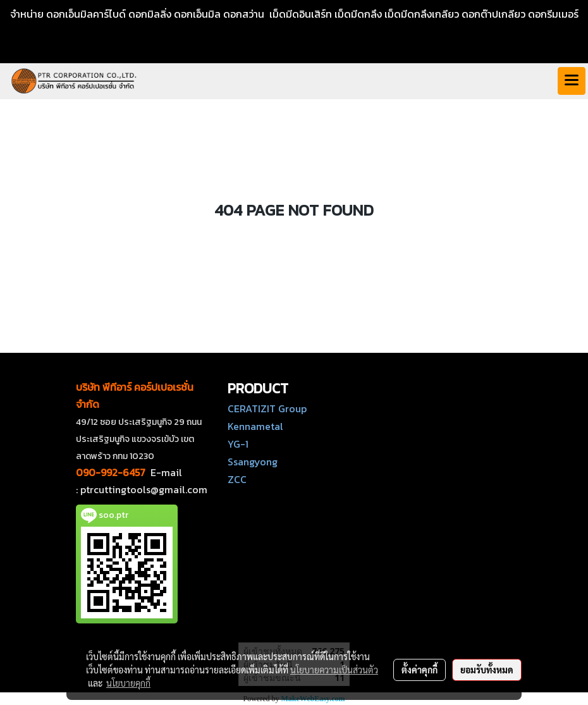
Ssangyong (253, 462)
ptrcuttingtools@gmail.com (144, 489)
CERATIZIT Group (267, 408)
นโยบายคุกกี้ (128, 683)
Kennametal (255, 426)
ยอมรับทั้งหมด (487, 670)
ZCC (237, 479)
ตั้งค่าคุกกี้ (420, 670)
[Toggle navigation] (572, 81)
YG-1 (238, 444)
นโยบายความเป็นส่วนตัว (334, 670)
